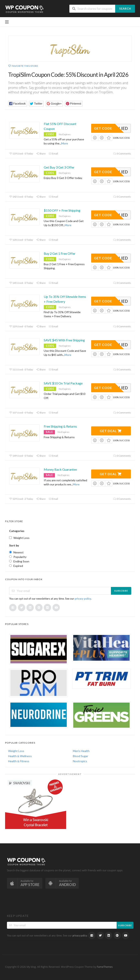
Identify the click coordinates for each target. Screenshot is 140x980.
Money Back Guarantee (60, 469)
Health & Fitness (19, 761)
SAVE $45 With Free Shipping (64, 340)
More (65, 143)
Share (41, 154)
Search (125, 9)
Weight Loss (16, 751)
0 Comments (122, 154)
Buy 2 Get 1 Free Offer (60, 253)
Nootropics (80, 761)
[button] (18, 104)
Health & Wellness (20, 756)
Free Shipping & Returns (60, 426)
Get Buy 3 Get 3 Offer (59, 167)
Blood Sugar (80, 756)
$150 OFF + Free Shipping (62, 210)
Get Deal (111, 431)
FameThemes (105, 967)
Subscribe (121, 591)
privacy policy (83, 599)
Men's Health (81, 751)
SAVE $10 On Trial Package (63, 383)
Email (53, 154)
